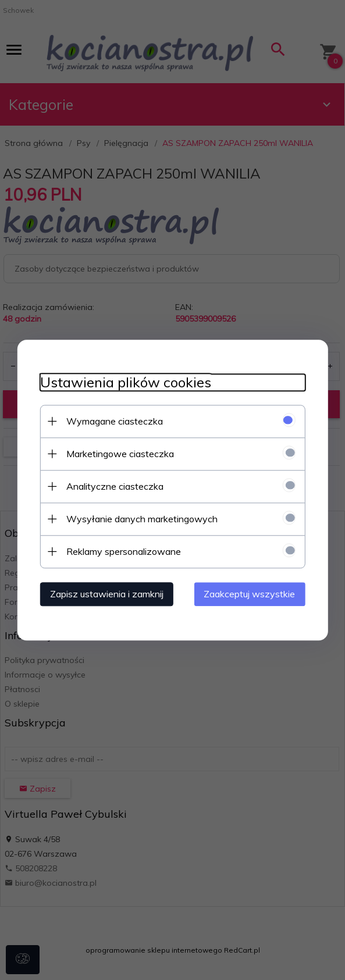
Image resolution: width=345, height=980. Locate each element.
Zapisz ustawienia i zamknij (106, 594)
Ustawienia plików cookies (125, 382)
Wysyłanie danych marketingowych (141, 519)
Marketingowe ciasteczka (119, 454)
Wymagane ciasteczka (113, 421)
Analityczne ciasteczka (114, 486)
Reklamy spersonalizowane (122, 551)
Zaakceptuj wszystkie (251, 594)
